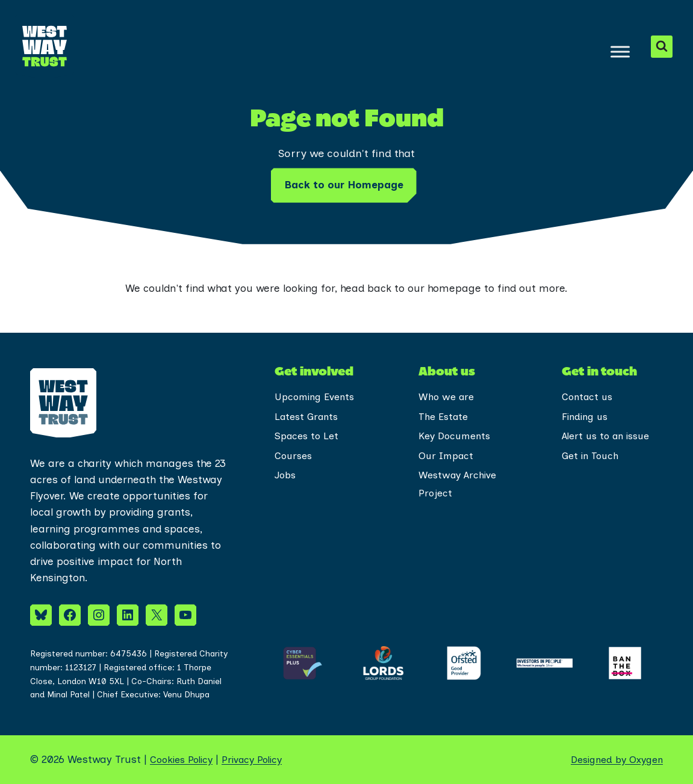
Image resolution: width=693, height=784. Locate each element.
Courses (295, 458)
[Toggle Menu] (620, 51)
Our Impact (448, 458)
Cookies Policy (184, 759)
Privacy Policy (261, 759)
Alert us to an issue (610, 438)
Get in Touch (592, 458)
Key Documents (457, 438)
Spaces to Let (309, 438)
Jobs (286, 479)
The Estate (445, 418)
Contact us (589, 397)
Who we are (447, 397)
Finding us (587, 418)
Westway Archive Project (459, 488)
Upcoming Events (318, 397)
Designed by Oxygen (613, 759)
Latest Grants (309, 418)
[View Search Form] (661, 47)
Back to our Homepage (344, 185)
